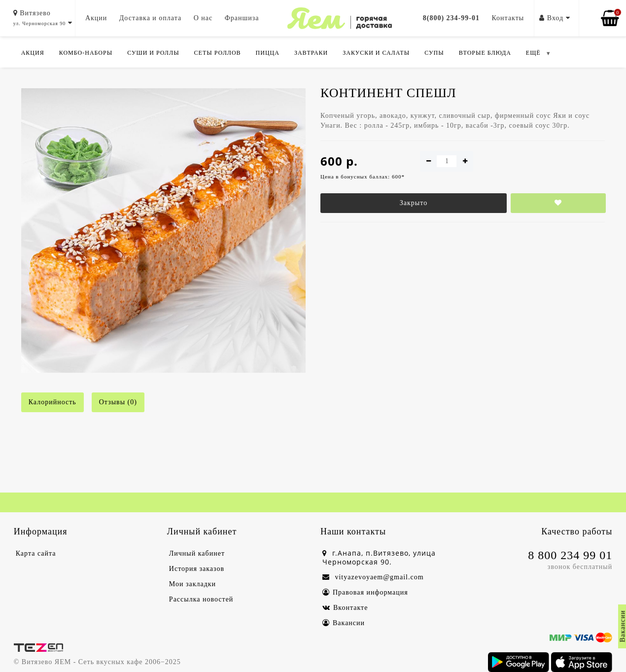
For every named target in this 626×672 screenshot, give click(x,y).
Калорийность (52, 402)
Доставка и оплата (150, 18)
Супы (434, 53)
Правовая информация (365, 592)
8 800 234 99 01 (570, 555)
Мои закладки (192, 584)
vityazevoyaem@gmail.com (373, 577)
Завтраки (311, 53)
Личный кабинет (197, 553)
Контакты (508, 18)
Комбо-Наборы (86, 53)
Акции (96, 18)
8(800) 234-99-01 (451, 18)
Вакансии (344, 623)
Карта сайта (36, 553)
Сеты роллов (218, 53)
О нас (203, 18)
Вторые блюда (485, 53)
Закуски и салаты (376, 53)
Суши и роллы (153, 53)
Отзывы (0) (118, 402)
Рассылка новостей (201, 599)
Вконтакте (345, 608)
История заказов (197, 569)
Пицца (268, 53)
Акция (33, 53)
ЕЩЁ (533, 53)
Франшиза (242, 18)
